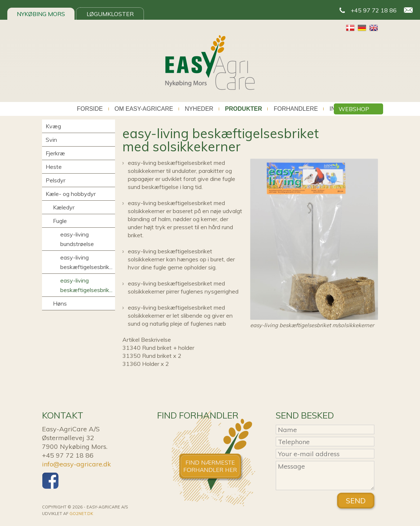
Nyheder (199, 109)
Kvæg (53, 126)
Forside (90, 109)
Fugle (60, 221)
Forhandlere (296, 109)
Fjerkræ (55, 153)
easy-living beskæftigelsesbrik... (86, 262)
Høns (60, 303)
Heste (54, 167)
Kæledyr (64, 207)
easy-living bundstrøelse (77, 239)
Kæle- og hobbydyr (71, 194)
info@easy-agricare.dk (77, 464)
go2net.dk (81, 514)
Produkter (243, 109)
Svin (51, 140)
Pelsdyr (56, 180)
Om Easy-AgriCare (144, 109)
